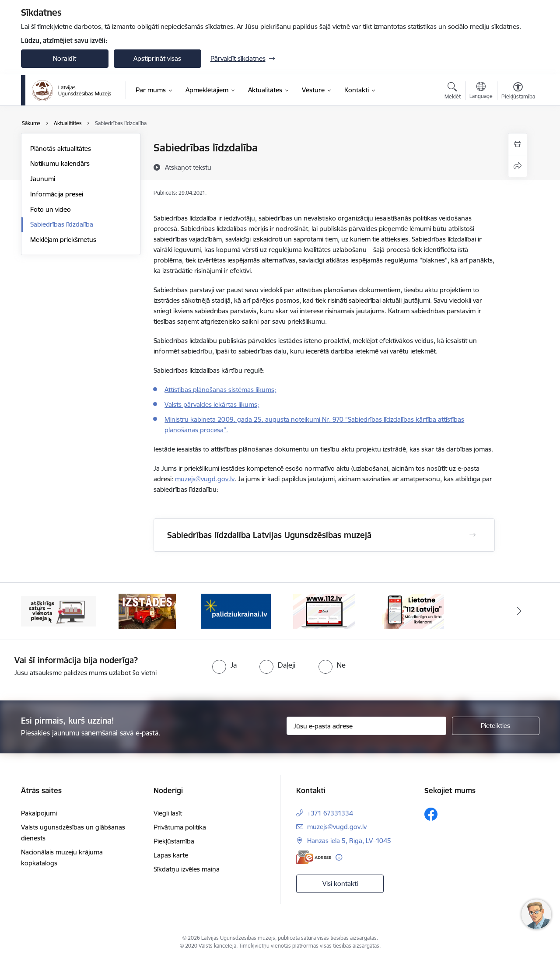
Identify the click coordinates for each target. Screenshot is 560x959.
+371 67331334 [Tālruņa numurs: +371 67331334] (330, 813)
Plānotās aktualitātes (61, 149)
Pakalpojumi (39, 813)
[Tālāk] (519, 611)
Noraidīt (65, 58)
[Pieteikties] (496, 726)
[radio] (224, 665)
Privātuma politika (180, 827)
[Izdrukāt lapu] (518, 144)
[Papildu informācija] (339, 857)
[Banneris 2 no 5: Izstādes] (147, 611)
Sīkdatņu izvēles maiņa (187, 869)
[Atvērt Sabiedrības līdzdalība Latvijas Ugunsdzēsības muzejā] (472, 535)
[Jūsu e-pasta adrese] (366, 726)
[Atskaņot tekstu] (188, 167)
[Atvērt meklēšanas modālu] (453, 92)
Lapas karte (171, 855)
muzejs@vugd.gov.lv (205, 479)
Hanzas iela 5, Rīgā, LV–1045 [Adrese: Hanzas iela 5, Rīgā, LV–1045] (349, 841)
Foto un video (51, 209)
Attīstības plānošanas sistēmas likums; (220, 390)
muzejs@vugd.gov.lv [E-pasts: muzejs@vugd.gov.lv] (337, 827)
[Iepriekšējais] (41, 611)
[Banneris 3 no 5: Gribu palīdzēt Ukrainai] (236, 611)
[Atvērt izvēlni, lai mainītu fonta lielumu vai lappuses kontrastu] (518, 92)
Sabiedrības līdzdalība (62, 224)
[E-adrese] (314, 857)
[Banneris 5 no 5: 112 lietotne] (413, 611)
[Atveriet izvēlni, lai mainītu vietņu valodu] (481, 91)
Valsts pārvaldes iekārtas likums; (212, 404)
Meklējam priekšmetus (63, 240)
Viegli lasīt (168, 813)
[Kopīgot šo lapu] (518, 166)
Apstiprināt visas (157, 58)
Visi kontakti (340, 884)
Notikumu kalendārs (60, 163)
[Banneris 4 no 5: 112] (324, 611)
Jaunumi (43, 179)
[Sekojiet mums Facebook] (431, 814)
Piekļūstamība (174, 841)
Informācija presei (57, 194)
